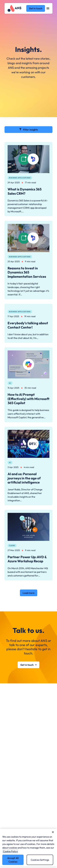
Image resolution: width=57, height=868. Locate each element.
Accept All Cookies (13, 860)
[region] (28, 848)
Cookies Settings (40, 860)
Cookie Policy (10, 851)
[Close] (53, 832)
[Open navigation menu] (48, 8)
